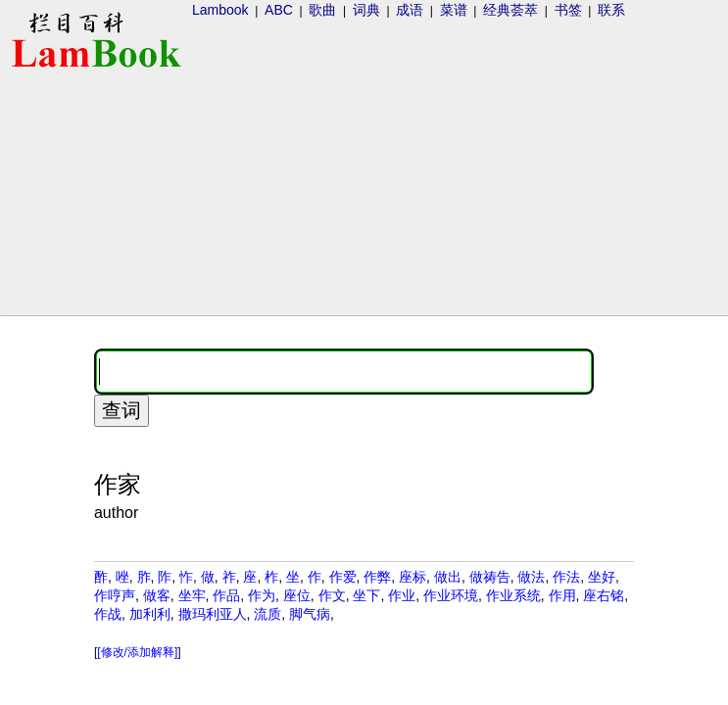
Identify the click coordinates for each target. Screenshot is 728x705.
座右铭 (604, 595)
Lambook (220, 10)
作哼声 (115, 595)
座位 (297, 595)
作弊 (377, 577)
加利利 (150, 614)
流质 (267, 614)
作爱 (343, 577)
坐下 (366, 595)
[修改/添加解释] (137, 652)
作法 (566, 577)
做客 (157, 595)
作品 (226, 595)
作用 (562, 595)
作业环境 (451, 595)
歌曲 (322, 10)
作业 (402, 595)
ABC (279, 10)
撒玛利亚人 (213, 614)
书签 (568, 10)
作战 (108, 614)
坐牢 (192, 595)
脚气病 (310, 614)
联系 (611, 10)
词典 (366, 10)
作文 (332, 595)
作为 (262, 595)
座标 (413, 577)
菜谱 (454, 10)
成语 (410, 10)
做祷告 (490, 577)
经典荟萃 (510, 10)
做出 (448, 577)
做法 (531, 577)
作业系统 (513, 595)
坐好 (602, 577)
